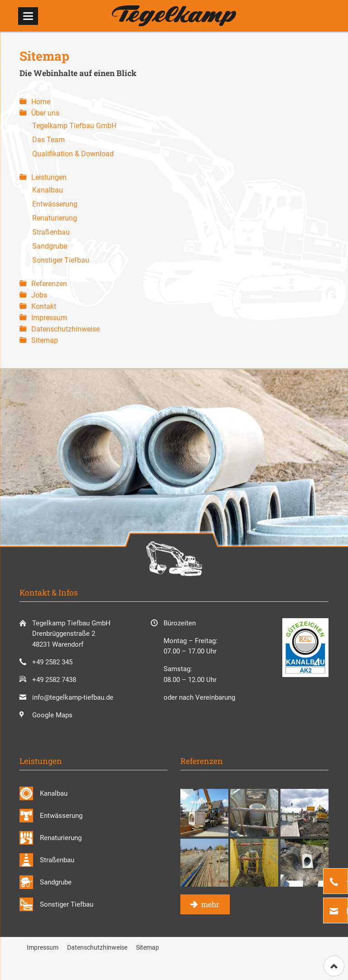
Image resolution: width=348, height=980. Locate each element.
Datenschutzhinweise (65, 329)
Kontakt (44, 306)
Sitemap (45, 340)
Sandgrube (50, 246)
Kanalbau (48, 190)
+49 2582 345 (346, 881)
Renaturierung (55, 218)
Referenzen (49, 284)
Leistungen (49, 177)
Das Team (48, 140)
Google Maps (52, 715)
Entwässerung (55, 204)
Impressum (49, 318)
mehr (209, 904)
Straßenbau (51, 232)
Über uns (45, 113)
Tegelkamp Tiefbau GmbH (74, 126)
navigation (28, 16)
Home (41, 102)
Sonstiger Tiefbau (61, 260)
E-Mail (346, 910)
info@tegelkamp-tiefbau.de (73, 697)
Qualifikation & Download (73, 154)
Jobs (39, 295)
